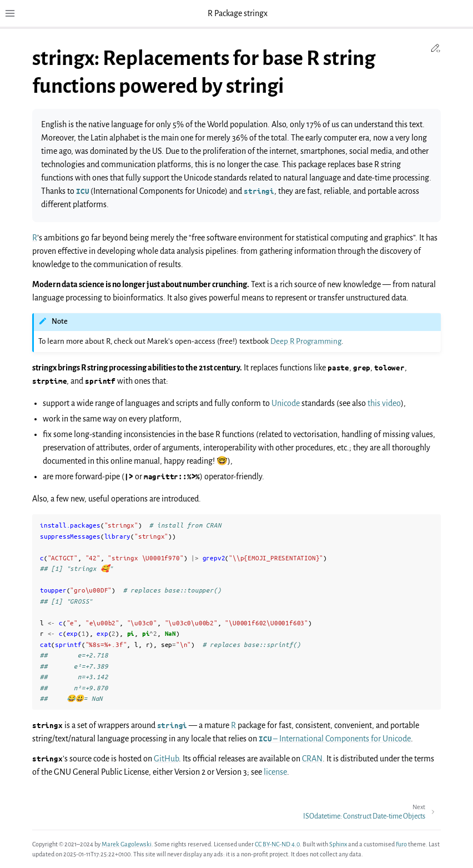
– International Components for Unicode (335, 739)
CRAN (312, 759)
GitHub (166, 759)
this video (384, 403)
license (275, 772)
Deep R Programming (306, 341)
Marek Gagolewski (127, 844)
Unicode (286, 403)
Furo (401, 844)
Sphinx (338, 844)
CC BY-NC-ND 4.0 (277, 844)
